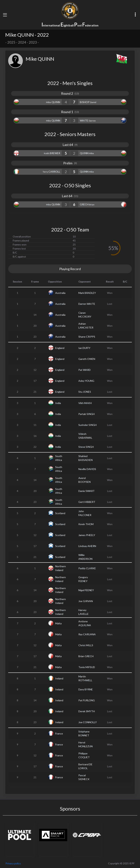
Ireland (59, 678)
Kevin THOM (86, 524)
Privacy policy (13, 863)
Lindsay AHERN (87, 546)
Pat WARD (84, 370)
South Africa (59, 458)
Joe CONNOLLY (88, 722)
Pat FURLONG (87, 700)
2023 (33, 42)
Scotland (60, 513)
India (58, 403)
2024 (22, 42)
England (60, 348)
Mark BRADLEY (87, 293)
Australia (60, 293)
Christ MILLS (86, 645)
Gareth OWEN (87, 359)
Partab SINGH (86, 414)
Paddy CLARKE (87, 568)
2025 (11, 42)
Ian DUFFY (84, 348)
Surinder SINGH (87, 425)
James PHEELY (87, 535)
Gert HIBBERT (87, 502)
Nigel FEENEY (86, 590)
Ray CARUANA (87, 634)
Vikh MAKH (85, 403)
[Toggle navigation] (5, 15)
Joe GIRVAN (86, 601)
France (59, 733)
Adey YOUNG (86, 381)
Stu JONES (85, 392)
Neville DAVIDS (87, 469)
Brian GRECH (86, 656)
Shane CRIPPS (87, 337)
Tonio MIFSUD (87, 667)
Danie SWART (86, 491)
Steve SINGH (86, 447)
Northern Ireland (61, 568)
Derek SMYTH (87, 711)
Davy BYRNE (86, 689)
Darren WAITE (87, 304)
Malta (58, 623)
